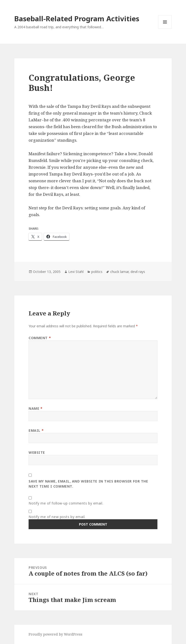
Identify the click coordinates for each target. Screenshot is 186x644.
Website (37, 452)
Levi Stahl (76, 272)
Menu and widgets (165, 29)
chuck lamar (119, 272)
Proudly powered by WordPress (55, 634)
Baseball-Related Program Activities (77, 18)
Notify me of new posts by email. (57, 517)
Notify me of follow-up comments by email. (66, 503)
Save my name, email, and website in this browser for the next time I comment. (88, 484)
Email (36, 430)
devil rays (138, 272)
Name (35, 408)
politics (97, 272)
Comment (40, 338)
